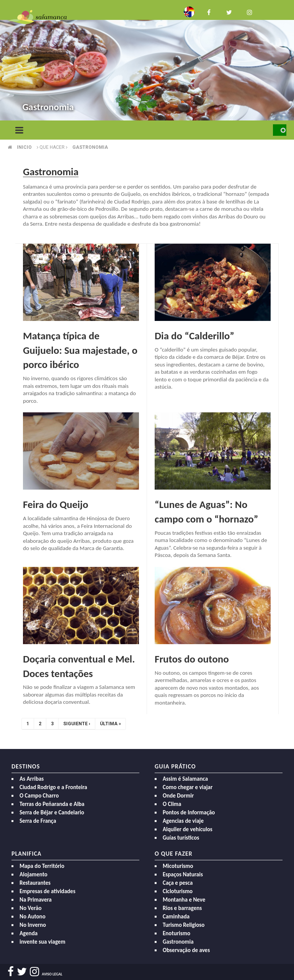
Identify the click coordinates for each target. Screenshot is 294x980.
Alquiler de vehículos (188, 829)
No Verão (30, 908)
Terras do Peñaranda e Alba (52, 804)
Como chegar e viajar (188, 787)
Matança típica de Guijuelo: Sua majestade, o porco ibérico (80, 350)
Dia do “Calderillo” (194, 336)
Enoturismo (176, 933)
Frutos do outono (192, 659)
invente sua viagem (42, 942)
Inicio (24, 147)
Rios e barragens (182, 908)
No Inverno (33, 925)
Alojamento (33, 874)
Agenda (29, 933)
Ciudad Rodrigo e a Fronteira (53, 787)
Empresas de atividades (47, 891)
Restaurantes (35, 883)
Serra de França (38, 821)
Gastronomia (90, 147)
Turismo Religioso (184, 925)
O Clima (172, 804)
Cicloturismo (178, 891)
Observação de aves (186, 950)
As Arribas (32, 779)
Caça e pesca (178, 883)
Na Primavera (36, 900)
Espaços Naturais (183, 874)
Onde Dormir (178, 796)
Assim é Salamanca (185, 779)
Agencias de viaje (183, 821)
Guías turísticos (181, 838)
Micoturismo (178, 866)
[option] (147, 61)
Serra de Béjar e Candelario (52, 812)
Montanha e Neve (184, 900)
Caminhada (176, 917)
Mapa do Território (42, 866)
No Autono (33, 917)
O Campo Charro (39, 796)
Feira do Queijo (56, 504)
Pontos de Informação (189, 812)
